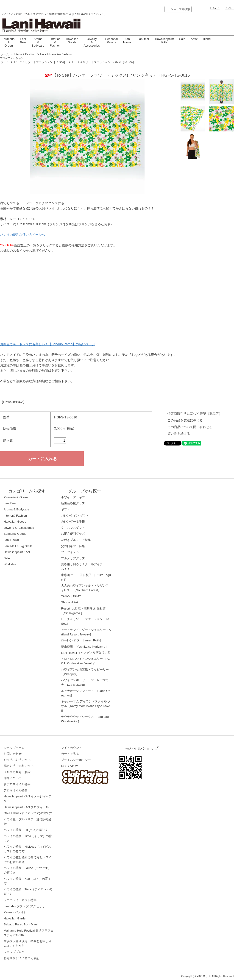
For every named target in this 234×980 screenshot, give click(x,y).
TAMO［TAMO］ (73, 596)
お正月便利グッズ (73, 534)
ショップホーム (14, 748)
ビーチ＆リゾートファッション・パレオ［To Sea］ (104, 62)
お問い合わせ (13, 754)
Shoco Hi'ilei (69, 602)
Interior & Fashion (55, 42)
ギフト (65, 509)
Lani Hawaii (12, 540)
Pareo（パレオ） (15, 912)
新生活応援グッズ (73, 503)
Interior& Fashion (25, 54)
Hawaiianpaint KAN (164, 40)
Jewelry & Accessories (92, 42)
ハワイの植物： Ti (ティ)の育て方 (26, 830)
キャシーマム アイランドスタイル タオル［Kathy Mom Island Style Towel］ (86, 706)
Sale (182, 39)
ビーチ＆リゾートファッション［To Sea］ (40, 62)
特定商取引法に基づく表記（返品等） (195, 414)
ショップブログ (14, 952)
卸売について (13, 778)
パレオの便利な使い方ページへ (22, 235)
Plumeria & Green (9, 42)
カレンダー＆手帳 (73, 522)
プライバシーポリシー (76, 760)
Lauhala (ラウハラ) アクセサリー (26, 906)
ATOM (74, 766)
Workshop (11, 564)
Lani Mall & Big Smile (18, 546)
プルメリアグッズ (73, 558)
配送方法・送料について (20, 766)
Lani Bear (23, 40)
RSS (64, 766)
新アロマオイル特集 (17, 784)
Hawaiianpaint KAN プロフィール (26, 807)
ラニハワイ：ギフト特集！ (22, 900)
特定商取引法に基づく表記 (22, 958)
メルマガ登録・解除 (17, 772)
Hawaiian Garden (15, 918)
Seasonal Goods (112, 40)
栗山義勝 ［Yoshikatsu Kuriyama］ (85, 647)
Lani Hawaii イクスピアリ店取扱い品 (86, 653)
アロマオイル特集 (16, 790)
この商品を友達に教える (185, 420)
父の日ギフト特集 (73, 546)
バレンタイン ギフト (75, 516)
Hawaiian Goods (72, 40)
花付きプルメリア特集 (76, 540)
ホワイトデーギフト (74, 497)
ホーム (5, 54)
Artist (194, 39)
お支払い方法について (19, 760)
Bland (207, 39)
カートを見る (70, 754)
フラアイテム (70, 552)
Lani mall (144, 39)
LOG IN (215, 8)
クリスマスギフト (73, 528)
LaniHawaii (128, 40)
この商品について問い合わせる (190, 427)
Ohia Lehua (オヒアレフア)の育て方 (28, 813)
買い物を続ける (179, 434)
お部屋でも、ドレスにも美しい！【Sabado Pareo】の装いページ (47, 344)
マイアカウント (71, 748)
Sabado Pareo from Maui (21, 924)
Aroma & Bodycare (38, 42)
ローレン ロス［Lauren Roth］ (82, 640)
